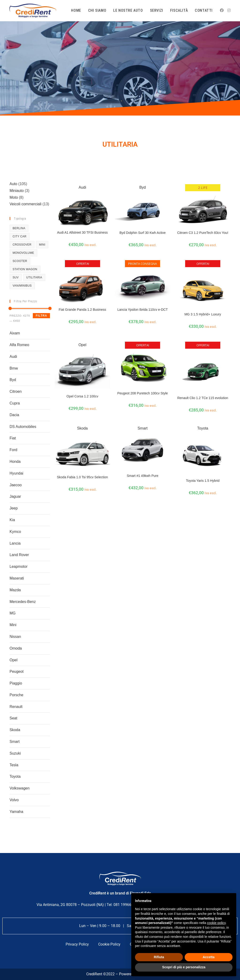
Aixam (15, 333)
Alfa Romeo (19, 345)
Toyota (15, 776)
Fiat (13, 438)
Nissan (15, 637)
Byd (13, 380)
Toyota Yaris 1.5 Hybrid (203, 481)
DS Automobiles (23, 427)
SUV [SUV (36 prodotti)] (16, 277)
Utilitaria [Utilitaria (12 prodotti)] (34, 277)
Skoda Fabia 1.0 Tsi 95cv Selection (82, 477)
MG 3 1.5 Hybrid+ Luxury (203, 314)
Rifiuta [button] (159, 957)
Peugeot (17, 671)
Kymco (15, 532)
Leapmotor (19, 567)
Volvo (14, 800)
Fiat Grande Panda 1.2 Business (82, 310)
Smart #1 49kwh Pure (143, 476)
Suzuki (15, 753)
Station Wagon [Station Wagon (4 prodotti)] (25, 269)
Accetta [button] (209, 957)
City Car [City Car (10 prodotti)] (20, 236)
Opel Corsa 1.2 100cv (82, 396)
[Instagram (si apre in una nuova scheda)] (229, 10)
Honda (15, 462)
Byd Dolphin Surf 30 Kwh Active (143, 233)
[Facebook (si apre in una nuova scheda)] (222, 10)
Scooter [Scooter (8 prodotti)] (20, 261)
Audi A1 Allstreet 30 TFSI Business (82, 232)
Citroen (16, 391)
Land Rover (19, 555)
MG (13, 613)
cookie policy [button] (216, 923)
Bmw (14, 368)
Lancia (15, 543)
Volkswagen (20, 788)
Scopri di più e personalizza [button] (184, 967)
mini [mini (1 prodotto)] (42, 245)
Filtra (41, 316)
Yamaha (16, 812)
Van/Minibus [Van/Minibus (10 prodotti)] (22, 286)
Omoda (16, 648)
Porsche (17, 695)
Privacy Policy (77, 944)
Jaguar (15, 496)
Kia (12, 520)
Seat (13, 718)
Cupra (15, 403)
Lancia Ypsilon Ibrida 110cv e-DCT (143, 310)
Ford (13, 450)
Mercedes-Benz (23, 602)
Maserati (17, 578)
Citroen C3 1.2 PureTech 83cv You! (203, 233)
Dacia (14, 415)
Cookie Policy (109, 944)
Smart (15, 742)
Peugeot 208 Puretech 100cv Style (142, 393)
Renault (16, 707)
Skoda (15, 730)
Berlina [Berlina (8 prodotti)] (19, 228)
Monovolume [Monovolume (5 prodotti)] (23, 253)
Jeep (14, 508)
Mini (13, 625)
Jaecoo (16, 485)
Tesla (14, 765)
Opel (14, 660)
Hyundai (17, 473)
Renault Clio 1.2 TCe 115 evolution (203, 398)
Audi (13, 357)
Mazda (15, 590)
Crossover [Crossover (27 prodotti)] (22, 245)
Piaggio (16, 683)
